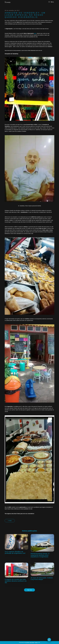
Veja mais (30, 590)
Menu (52, 2)
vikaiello (36, 643)
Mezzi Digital (32, 643)
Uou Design (27, 643)
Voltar (10, 521)
